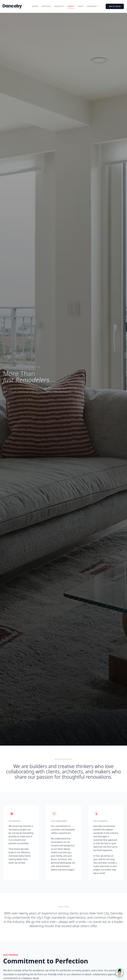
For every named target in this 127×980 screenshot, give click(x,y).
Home (35, 6)
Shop (81, 6)
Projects (59, 6)
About (71, 7)
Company (93, 6)
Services (46, 6)
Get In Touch (115, 6)
